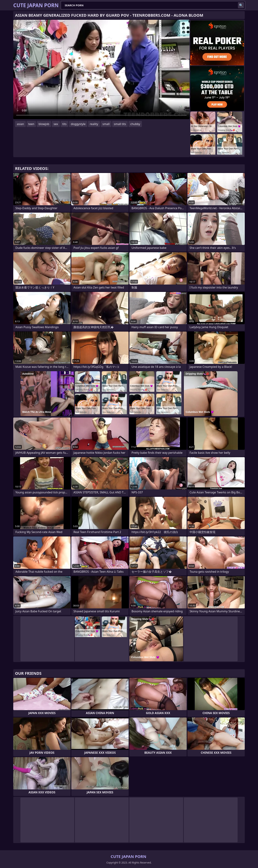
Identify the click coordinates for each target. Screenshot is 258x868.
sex (56, 124)
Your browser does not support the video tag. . (101, 69)
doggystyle (78, 124)
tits (64, 124)
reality (94, 124)
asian (20, 124)
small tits (120, 124)
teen (31, 124)
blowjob (44, 124)
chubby (135, 124)
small (106, 124)
